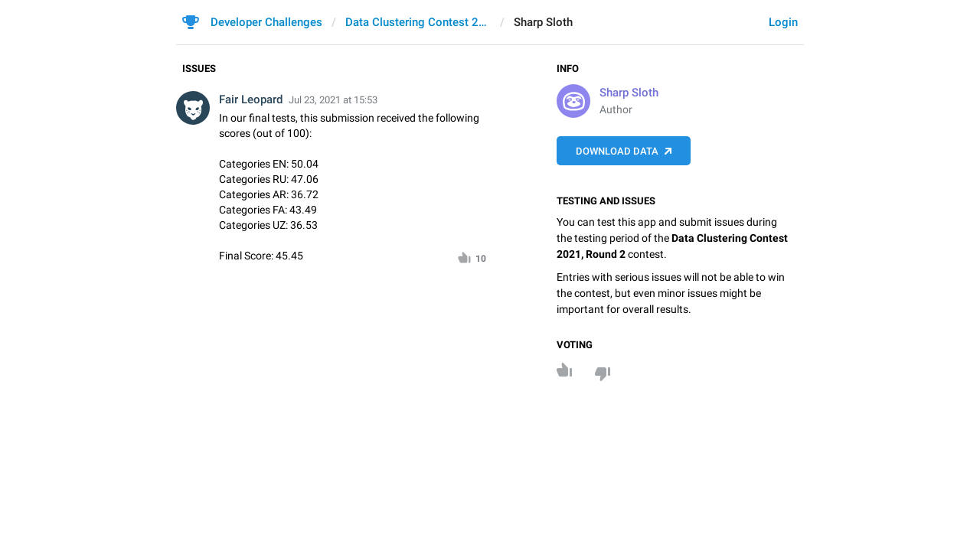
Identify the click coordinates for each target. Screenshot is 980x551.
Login (783, 22)
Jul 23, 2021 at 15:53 (333, 100)
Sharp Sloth (629, 93)
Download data (617, 151)
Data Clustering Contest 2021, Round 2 (418, 22)
